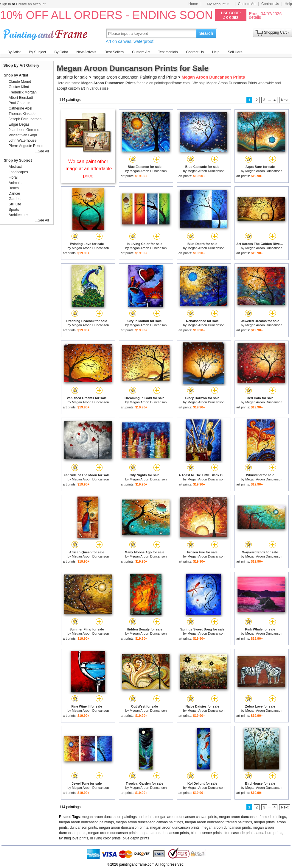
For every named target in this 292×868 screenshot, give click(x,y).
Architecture (18, 215)
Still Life (15, 204)
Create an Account (31, 4)
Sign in (6, 4)
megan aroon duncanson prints (124, 828)
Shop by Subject (18, 160)
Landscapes (18, 172)
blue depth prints (136, 838)
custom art (77, 88)
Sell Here (235, 52)
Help (288, 4)
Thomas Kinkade (22, 114)
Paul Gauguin (20, 103)
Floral (13, 177)
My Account (218, 4)
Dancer (14, 193)
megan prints (264, 822)
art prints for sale (72, 77)
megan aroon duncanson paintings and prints (118, 817)
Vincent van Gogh (23, 135)
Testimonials (168, 52)
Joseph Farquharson (25, 119)
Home (193, 4)
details (255, 17)
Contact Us (270, 4)
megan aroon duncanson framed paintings (253, 817)
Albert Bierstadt (21, 98)
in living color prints (105, 838)
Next (285, 100)
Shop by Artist (16, 75)
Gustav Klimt (19, 87)
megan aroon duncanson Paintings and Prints (135, 77)
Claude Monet (20, 82)
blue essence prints (206, 833)
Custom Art (247, 4)
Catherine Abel (20, 108)
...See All (42, 151)
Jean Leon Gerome (24, 130)
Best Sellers (114, 52)
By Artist (14, 52)
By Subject (37, 52)
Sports (14, 210)
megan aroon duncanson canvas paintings (150, 822)
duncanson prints (83, 828)
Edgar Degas (19, 124)
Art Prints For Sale (46, 33)
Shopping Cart (275, 32)
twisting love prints (74, 838)
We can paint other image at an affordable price (88, 169)
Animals (15, 183)
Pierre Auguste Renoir (26, 146)
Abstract (15, 167)
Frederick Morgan (23, 92)
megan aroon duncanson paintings (86, 822)
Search (206, 33)
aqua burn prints (269, 833)
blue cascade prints (239, 833)
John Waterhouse (23, 140)
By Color (61, 52)
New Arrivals (86, 52)
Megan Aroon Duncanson (148, 171)
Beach (14, 188)
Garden (15, 199)
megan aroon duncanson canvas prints (186, 817)
